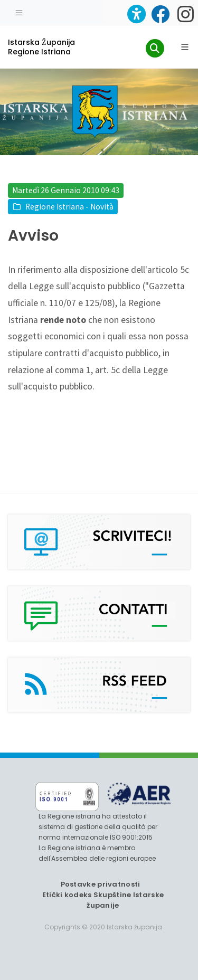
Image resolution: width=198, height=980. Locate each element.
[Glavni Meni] (185, 47)
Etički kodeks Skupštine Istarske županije (103, 900)
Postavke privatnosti (101, 884)
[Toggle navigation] (19, 12)
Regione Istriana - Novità (69, 207)
